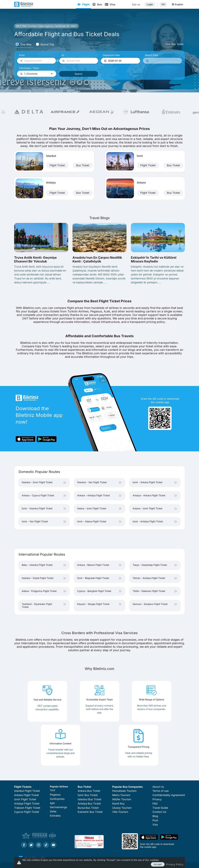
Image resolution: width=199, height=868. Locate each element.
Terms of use (161, 791)
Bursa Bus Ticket (88, 808)
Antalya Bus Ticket (89, 804)
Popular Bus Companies (127, 787)
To (63, 55)
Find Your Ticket (174, 44)
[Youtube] (53, 845)
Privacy (157, 799)
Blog (155, 816)
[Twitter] (31, 845)
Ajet (52, 803)
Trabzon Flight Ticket (27, 808)
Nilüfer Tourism (122, 799)
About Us (158, 787)
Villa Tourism (120, 812)
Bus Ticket (84, 787)
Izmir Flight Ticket (25, 799)
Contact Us (159, 812)
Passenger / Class (29, 68)
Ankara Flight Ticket (26, 795)
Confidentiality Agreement (169, 795)
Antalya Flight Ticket (27, 804)
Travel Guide (160, 808)
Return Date (152, 55)
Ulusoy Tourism (122, 808)
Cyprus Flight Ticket (27, 812)
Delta (53, 811)
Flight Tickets (23, 787)
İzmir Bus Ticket (88, 795)
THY (53, 790)
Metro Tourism (121, 795)
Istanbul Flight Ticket (27, 791)
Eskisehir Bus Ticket (90, 812)
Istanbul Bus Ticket (90, 799)
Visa (110, 4)
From (22, 55)
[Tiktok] (46, 845)
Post (155, 820)
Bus (97, 4)
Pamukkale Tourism (124, 791)
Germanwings (59, 807)
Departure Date (111, 55)
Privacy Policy (175, 864)
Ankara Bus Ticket (89, 791)
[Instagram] (39, 845)
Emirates (55, 816)
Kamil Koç (118, 804)
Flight (83, 4)
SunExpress (57, 799)
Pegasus (55, 795)
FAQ (155, 804)
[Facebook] (24, 845)
